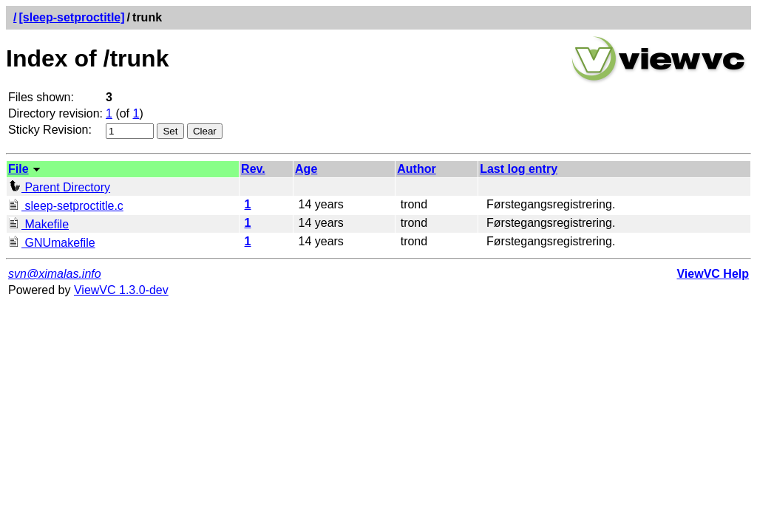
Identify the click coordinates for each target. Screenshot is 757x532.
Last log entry (519, 169)
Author (416, 169)
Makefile (38, 224)
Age (306, 169)
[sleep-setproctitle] (71, 17)
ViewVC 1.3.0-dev (121, 290)
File (18, 169)
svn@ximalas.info (55, 274)
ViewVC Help (713, 274)
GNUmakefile (52, 243)
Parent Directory (59, 187)
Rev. (253, 169)
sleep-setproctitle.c (66, 206)
